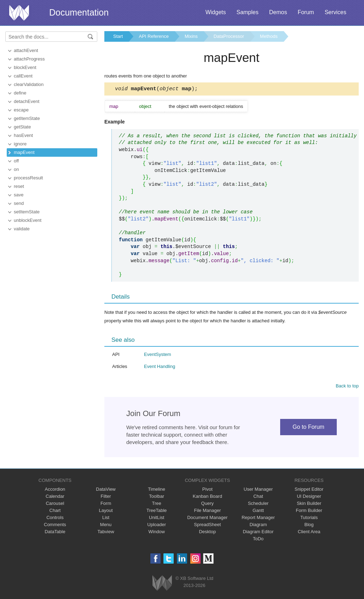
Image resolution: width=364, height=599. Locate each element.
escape (21, 110)
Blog (309, 526)
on (16, 169)
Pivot (207, 490)
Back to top (347, 387)
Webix (162, 584)
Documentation (79, 12)
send (19, 203)
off (16, 161)
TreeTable (157, 511)
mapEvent (24, 152)
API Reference (154, 36)
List (106, 519)
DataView (106, 490)
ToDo (258, 540)
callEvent (23, 76)
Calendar (55, 497)
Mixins (191, 36)
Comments (55, 526)
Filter (106, 497)
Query (207, 504)
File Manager (207, 511)
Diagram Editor (258, 533)
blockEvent (25, 67)
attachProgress (29, 59)
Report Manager (258, 519)
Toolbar (157, 497)
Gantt (258, 511)
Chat (258, 497)
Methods (269, 36)
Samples (247, 12)
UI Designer (309, 497)
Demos (278, 12)
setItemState (27, 212)
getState (22, 127)
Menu (106, 526)
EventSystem (158, 355)
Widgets (216, 12)
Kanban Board (207, 497)
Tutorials (309, 519)
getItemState (27, 118)
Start (118, 36)
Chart (55, 511)
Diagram (258, 526)
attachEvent (26, 50)
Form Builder (309, 511)
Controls (55, 519)
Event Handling (160, 367)
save (19, 195)
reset (19, 186)
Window (157, 533)
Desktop (207, 533)
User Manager (258, 490)
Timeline (157, 490)
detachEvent (27, 101)
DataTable (55, 533)
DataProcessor (229, 36)
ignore (20, 144)
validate (22, 229)
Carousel (55, 504)
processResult (28, 178)
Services (336, 12)
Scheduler (258, 504)
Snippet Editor (309, 490)
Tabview (106, 533)
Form (106, 504)
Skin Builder (309, 504)
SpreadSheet (207, 526)
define (20, 93)
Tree (157, 504)
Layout (106, 511)
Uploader (157, 526)
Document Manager (207, 519)
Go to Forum (308, 428)
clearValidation (29, 84)
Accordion (55, 490)
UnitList (157, 519)
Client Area (309, 533)
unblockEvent (28, 220)
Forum (306, 12)
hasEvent (23, 135)
